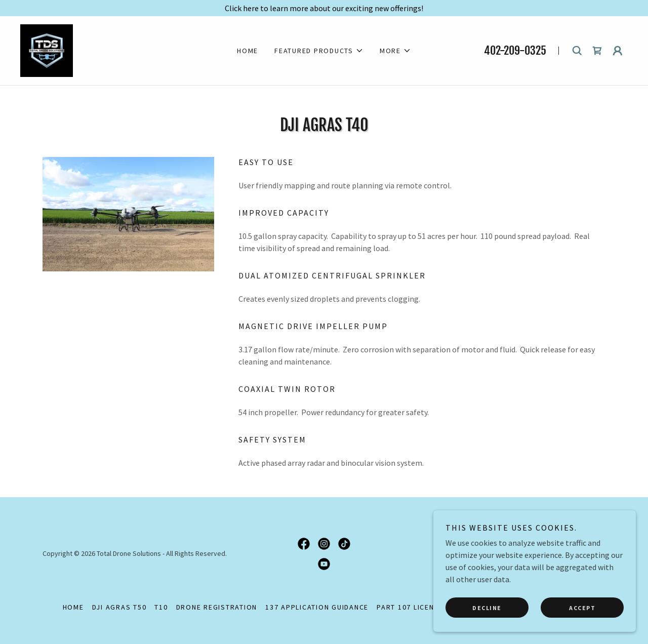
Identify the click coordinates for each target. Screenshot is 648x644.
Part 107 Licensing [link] (414, 607)
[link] (47, 50)
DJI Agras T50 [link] (119, 607)
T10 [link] (161, 607)
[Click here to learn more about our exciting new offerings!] (324, 8)
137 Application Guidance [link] (317, 607)
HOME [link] (248, 51)
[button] (319, 51)
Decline (487, 608)
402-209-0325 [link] (515, 50)
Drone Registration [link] (217, 607)
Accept (582, 608)
